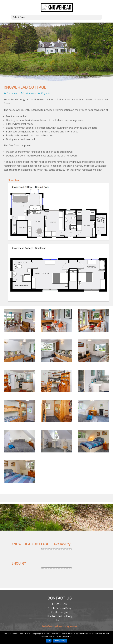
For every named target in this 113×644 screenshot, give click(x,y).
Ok (49, 641)
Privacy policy (60, 641)
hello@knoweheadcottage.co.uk (60, 626)
